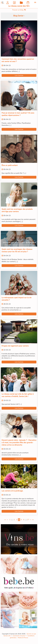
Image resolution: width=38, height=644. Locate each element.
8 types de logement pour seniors (15, 346)
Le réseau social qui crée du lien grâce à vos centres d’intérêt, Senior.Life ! (18, 395)
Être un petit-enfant (10, 165)
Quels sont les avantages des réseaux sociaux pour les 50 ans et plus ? (17, 250)
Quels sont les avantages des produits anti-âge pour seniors (17, 210)
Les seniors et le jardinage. (12, 491)
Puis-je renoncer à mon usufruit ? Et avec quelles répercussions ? (18, 114)
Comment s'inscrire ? (20, 636)
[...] (12, 520)
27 (28, 520)
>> (33, 520)
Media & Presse (23, 638)
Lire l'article (19, 75)
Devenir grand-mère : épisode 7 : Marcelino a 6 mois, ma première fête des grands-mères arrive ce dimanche (19, 443)
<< (5, 520)
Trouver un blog (19, 10)
